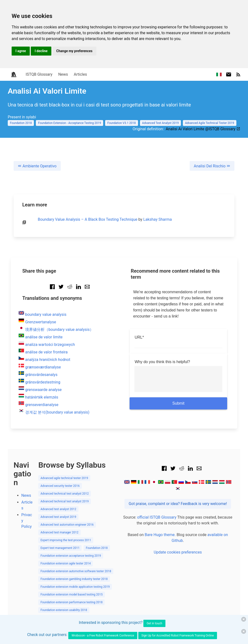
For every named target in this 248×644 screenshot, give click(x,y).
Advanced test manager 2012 (59, 532)
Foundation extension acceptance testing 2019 (71, 556)
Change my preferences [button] (74, 51)
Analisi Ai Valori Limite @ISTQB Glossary (203, 129)
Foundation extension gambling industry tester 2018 (74, 579)
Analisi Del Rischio (212, 166)
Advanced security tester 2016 (60, 486)
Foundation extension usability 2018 (64, 610)
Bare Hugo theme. (160, 535)
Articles (80, 74)
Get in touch (154, 623)
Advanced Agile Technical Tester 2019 (210, 123)
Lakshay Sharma (158, 219)
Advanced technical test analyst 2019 (65, 501)
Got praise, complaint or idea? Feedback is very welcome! (178, 504)
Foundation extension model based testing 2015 (72, 595)
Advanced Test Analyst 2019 (160, 123)
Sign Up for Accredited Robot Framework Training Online (178, 636)
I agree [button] (21, 51)
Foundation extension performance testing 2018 (71, 602)
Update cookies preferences (178, 552)
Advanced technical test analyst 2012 (65, 494)
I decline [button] (41, 51)
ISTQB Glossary (39, 74)
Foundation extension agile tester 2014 (66, 563)
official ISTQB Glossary (157, 517)
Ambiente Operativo (37, 166)
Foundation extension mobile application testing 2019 (75, 587)
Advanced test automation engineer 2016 (67, 525)
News (63, 74)
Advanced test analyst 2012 (58, 509)
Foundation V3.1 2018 (121, 123)
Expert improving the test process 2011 (66, 540)
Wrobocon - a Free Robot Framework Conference (103, 636)
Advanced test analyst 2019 (58, 517)
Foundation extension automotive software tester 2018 (76, 571)
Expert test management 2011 (60, 548)
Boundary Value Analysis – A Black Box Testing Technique (88, 219)
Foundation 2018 (21, 123)
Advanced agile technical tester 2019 (64, 478)
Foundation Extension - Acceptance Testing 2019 (70, 123)
